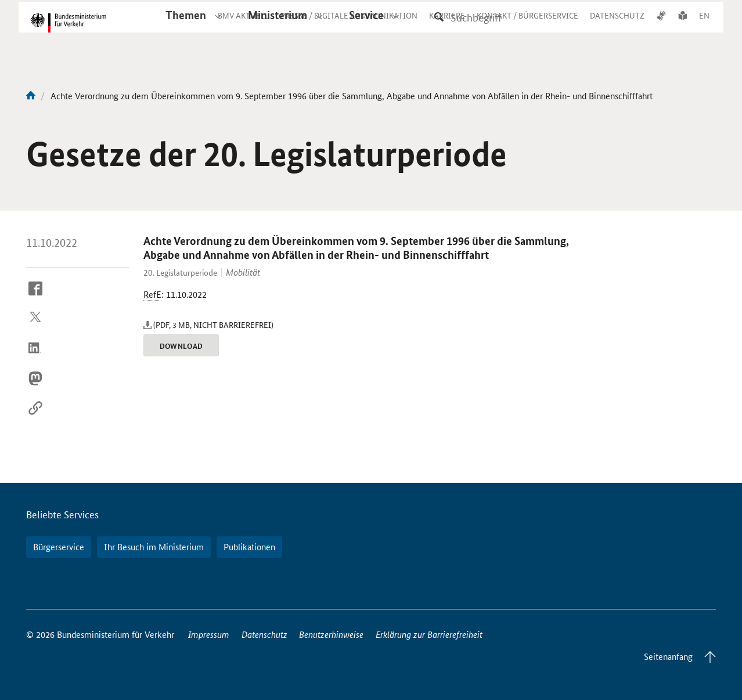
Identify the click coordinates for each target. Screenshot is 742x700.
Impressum (209, 634)
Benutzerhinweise (331, 634)
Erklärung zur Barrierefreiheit (429, 634)
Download (181, 346)
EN (704, 26)
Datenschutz (264, 634)
